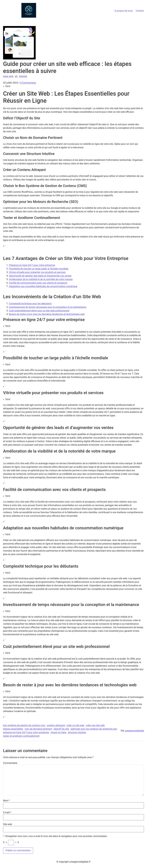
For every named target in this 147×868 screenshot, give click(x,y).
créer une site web (95, 725)
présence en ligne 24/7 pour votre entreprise (26, 732)
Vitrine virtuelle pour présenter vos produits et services (37, 272)
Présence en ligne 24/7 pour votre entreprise (32, 265)
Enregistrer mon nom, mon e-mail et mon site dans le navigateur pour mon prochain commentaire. (56, 836)
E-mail (7, 813)
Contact (140, 11)
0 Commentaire (28, 83)
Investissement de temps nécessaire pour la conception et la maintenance (48, 307)
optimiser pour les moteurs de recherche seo (94, 729)
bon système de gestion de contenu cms (24, 725)
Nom (6, 801)
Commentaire (10, 763)
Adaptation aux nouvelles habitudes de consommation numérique (43, 286)
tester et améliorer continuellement (21, 736)
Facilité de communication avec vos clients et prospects (38, 283)
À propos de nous (124, 11)
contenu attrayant (56, 725)
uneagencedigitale (134, 731)
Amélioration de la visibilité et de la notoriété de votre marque (41, 279)
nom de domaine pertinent (38, 729)
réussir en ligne (58, 732)
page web (8, 76)
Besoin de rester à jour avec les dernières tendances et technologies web (47, 314)
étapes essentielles (13, 729)
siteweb (23, 76)
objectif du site (61, 729)
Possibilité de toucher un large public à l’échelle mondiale (39, 269)
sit (16, 76)
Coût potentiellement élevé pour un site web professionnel (39, 311)
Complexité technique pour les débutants (30, 304)
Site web (8, 824)
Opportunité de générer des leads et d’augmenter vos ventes (40, 276)
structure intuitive (77, 732)
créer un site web (75, 725)
